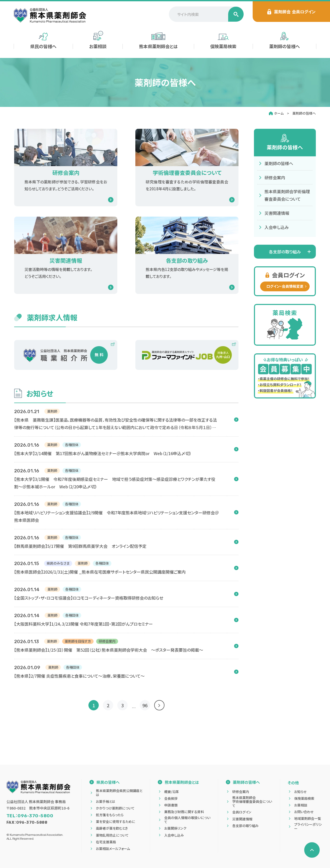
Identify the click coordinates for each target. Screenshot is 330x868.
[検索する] (236, 14)
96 (145, 705)
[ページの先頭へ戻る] (312, 850)
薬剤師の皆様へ (304, 113)
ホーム (279, 113)
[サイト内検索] (206, 14)
